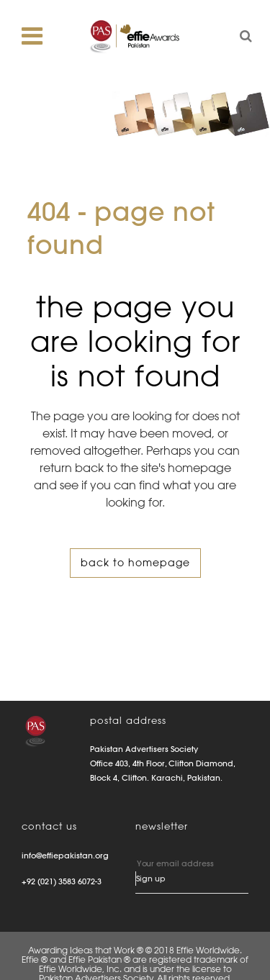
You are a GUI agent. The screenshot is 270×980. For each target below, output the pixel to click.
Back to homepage (135, 563)
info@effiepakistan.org (65, 856)
